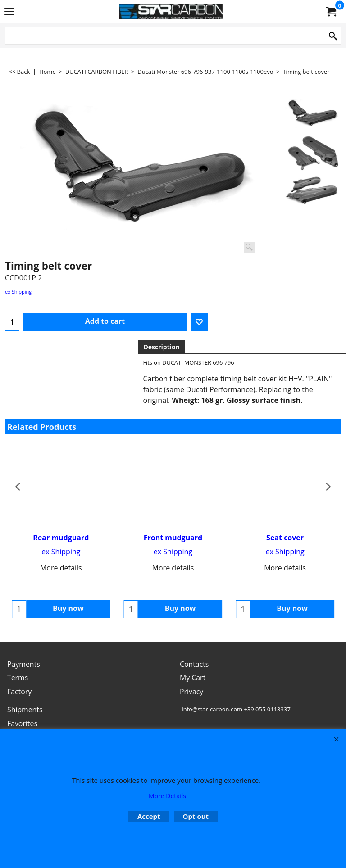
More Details (167, 796)
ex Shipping (18, 292)
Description (162, 347)
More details (61, 568)
